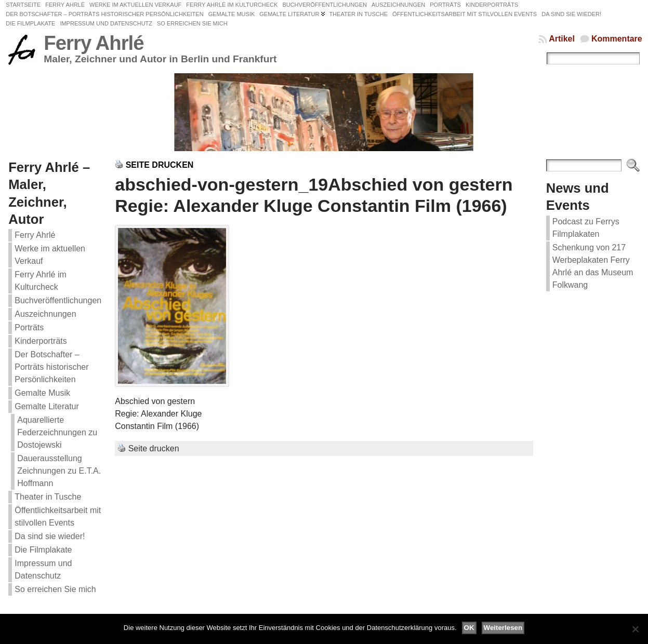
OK (469, 628)
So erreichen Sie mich (55, 589)
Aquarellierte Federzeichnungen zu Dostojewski (57, 432)
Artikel (562, 39)
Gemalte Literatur (47, 406)
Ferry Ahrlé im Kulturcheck (41, 281)
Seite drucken (160, 165)
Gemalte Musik (42, 393)
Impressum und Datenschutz (43, 569)
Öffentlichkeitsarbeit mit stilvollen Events (58, 516)
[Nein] (635, 629)
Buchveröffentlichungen (58, 300)
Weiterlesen (503, 628)
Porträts (29, 327)
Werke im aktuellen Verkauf (50, 255)
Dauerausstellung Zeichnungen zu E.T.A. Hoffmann (59, 471)
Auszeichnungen (45, 314)
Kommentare (617, 39)
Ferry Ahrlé (94, 43)
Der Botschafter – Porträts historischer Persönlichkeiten (51, 367)
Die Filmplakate (43, 550)
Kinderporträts (41, 341)
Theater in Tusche (48, 497)
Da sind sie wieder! (50, 536)
